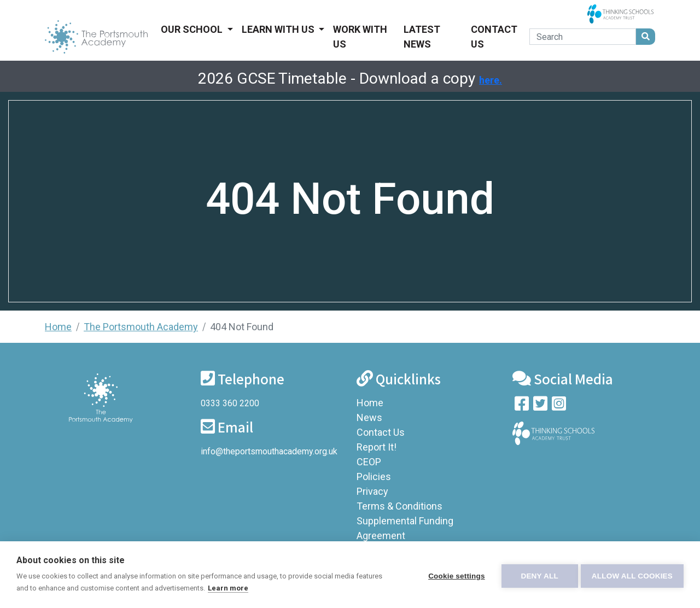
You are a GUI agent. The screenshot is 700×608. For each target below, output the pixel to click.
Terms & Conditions (399, 506)
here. (491, 80)
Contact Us (494, 37)
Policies (374, 477)
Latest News (422, 37)
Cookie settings (454, 575)
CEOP (369, 462)
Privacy (372, 491)
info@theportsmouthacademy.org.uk (269, 451)
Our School (193, 29)
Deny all (537, 575)
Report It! (377, 447)
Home (58, 327)
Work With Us (360, 37)
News (369, 417)
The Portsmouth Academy (141, 327)
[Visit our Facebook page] (522, 406)
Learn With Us (279, 29)
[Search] (583, 37)
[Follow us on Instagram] (559, 406)
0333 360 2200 (230, 403)
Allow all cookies (632, 575)
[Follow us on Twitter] (540, 406)
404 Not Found (242, 327)
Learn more (228, 588)
